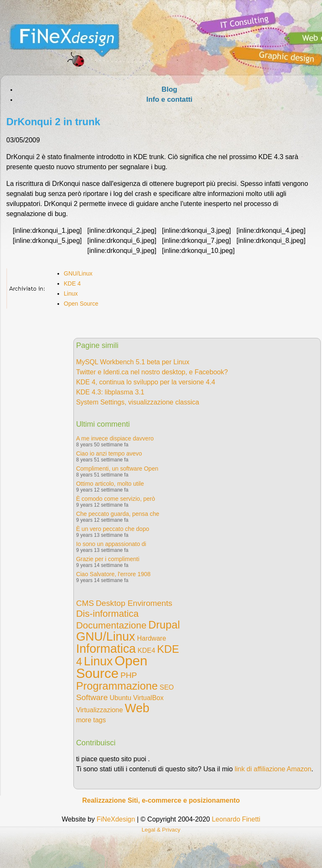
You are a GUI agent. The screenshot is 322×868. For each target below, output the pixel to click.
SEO (167, 687)
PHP (129, 675)
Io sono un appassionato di (111, 544)
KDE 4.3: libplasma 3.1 (110, 392)
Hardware (152, 638)
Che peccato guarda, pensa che (117, 514)
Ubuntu (121, 698)
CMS (85, 603)
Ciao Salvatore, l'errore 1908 (113, 574)
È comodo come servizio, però (115, 499)
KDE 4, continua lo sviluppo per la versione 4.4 (145, 382)
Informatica (106, 649)
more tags (91, 720)
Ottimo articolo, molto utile (110, 484)
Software (92, 697)
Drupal (164, 625)
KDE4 (146, 650)
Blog (169, 89)
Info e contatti (169, 99)
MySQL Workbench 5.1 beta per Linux (132, 362)
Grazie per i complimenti (108, 559)
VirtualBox (149, 698)
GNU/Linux (78, 273)
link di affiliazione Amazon (273, 769)
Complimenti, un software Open (117, 469)
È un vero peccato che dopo (112, 529)
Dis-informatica (107, 614)
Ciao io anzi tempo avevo (109, 453)
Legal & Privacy (161, 830)
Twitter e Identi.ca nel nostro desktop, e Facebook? (152, 372)
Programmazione (117, 686)
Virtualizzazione (99, 710)
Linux (71, 294)
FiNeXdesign (116, 819)
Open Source (81, 304)
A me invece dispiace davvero (115, 438)
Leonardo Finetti (236, 819)
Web (137, 708)
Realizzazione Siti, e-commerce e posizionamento (161, 800)
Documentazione (111, 625)
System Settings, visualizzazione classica (137, 402)
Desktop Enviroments (134, 603)
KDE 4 (72, 283)
